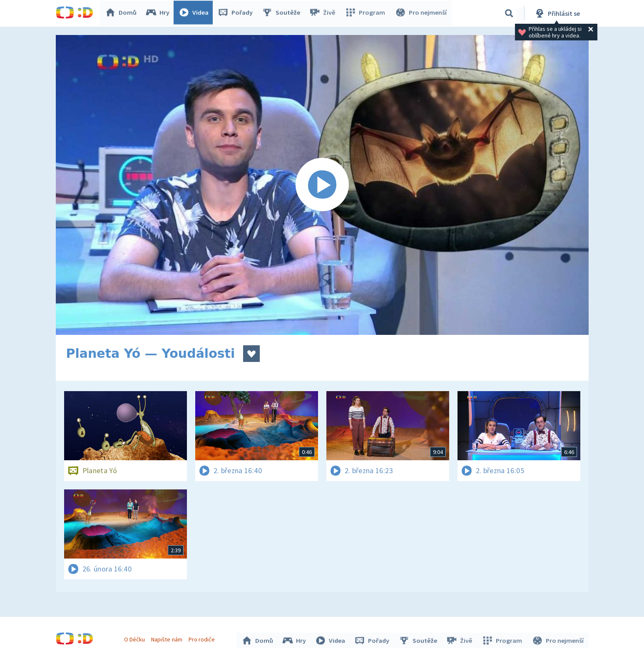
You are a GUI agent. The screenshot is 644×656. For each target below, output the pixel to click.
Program (366, 13)
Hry (160, 13)
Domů (123, 13)
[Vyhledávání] (509, 13)
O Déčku (136, 639)
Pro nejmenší (421, 13)
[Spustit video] (322, 185)
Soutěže (283, 13)
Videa (196, 13)
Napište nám (168, 639)
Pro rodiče (203, 639)
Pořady (237, 13)
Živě (324, 13)
